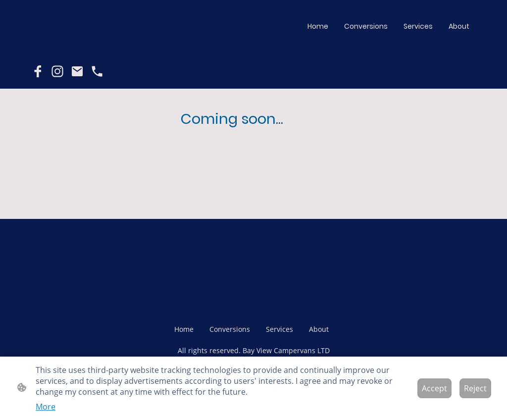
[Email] (77, 71)
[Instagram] (57, 71)
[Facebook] (38, 71)
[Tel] (97, 71)
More (46, 407)
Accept (434, 388)
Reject (475, 388)
